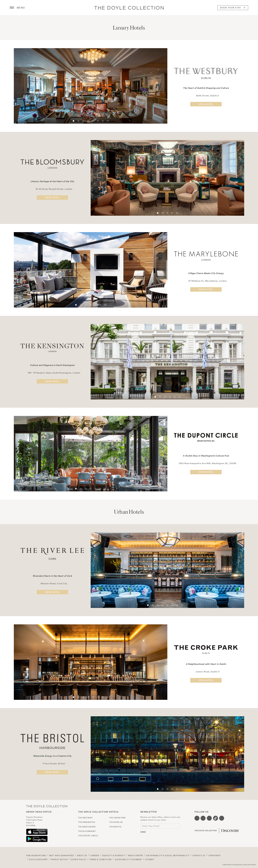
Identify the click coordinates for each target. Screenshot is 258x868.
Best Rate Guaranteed (62, 856)
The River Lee (116, 822)
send (143, 832)
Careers (95, 856)
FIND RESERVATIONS (36, 856)
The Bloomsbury (87, 831)
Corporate (215, 856)
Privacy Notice (59, 859)
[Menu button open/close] (12, 8)
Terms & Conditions (101, 859)
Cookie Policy (78, 859)
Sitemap (150, 859)
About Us (82, 856)
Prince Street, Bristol (52, 764)
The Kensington (87, 822)
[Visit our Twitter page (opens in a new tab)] (203, 818)
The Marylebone (87, 827)
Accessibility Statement (129, 859)
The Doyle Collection (47, 806)
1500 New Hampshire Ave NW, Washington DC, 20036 (206, 464)
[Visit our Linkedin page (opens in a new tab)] (222, 818)
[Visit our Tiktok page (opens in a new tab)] (216, 818)
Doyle (129, 8)
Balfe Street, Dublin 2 (206, 96)
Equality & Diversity (114, 856)
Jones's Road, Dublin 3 (206, 672)
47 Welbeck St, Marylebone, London (206, 281)
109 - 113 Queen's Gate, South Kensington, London (52, 373)
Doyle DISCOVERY (38, 859)
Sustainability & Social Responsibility (168, 856)
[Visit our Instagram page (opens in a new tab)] (209, 818)
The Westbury (86, 818)
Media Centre (135, 856)
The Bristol (116, 827)
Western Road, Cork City (52, 584)
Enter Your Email (151, 826)
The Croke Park (117, 818)
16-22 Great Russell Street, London (52, 189)
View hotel (206, 104)
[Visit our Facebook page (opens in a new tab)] (197, 818)
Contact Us (199, 856)
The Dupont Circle (88, 836)
